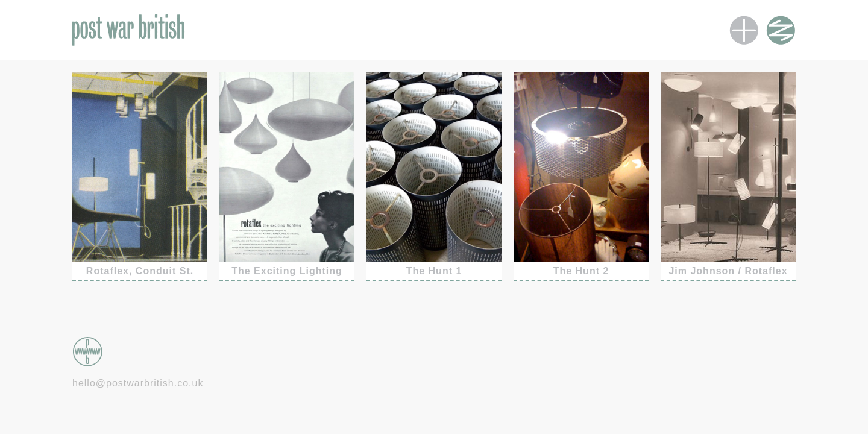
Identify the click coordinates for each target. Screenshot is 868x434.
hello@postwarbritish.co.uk (138, 383)
